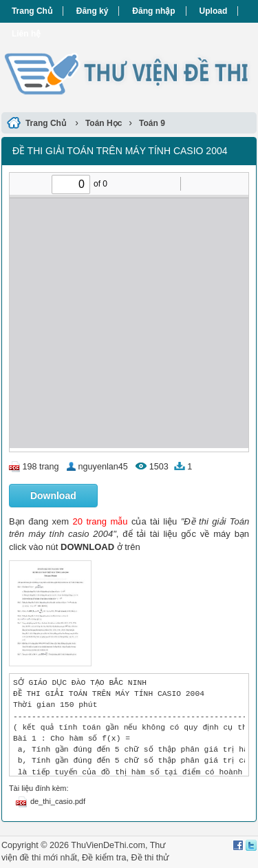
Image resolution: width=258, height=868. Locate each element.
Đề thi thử (150, 858)
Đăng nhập (153, 11)
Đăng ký (93, 11)
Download (53, 496)
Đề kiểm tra (104, 858)
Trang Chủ (32, 11)
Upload (214, 11)
